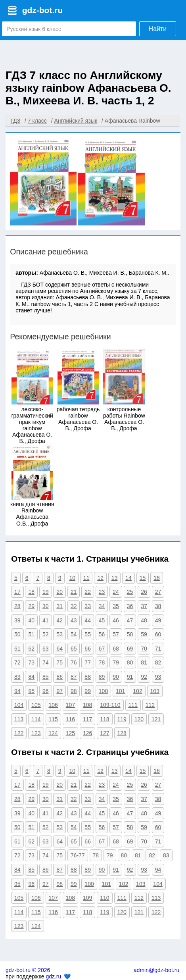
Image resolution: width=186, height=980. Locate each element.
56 (102, 634)
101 (120, 691)
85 (46, 677)
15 (143, 578)
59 (144, 634)
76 (74, 662)
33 (88, 606)
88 (88, 677)
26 (144, 592)
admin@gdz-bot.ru (156, 970)
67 (102, 649)
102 (137, 691)
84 (31, 677)
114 (36, 719)
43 (74, 620)
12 (100, 578)
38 (158, 606)
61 (17, 649)
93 (158, 677)
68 (116, 649)
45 (102, 620)
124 (53, 733)
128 (122, 733)
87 (74, 677)
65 (74, 649)
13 (115, 578)
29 (31, 606)
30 (46, 606)
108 (87, 705)
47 (130, 620)
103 (155, 691)
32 (74, 606)
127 (105, 733)
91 (130, 677)
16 (157, 578)
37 (144, 606)
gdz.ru (53, 976)
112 (150, 705)
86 (59, 677)
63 (46, 649)
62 (31, 649)
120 (139, 719)
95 (31, 691)
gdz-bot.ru (43, 10)
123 (36, 733)
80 (130, 662)
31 (59, 606)
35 (116, 606)
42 (59, 620)
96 (46, 691)
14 (128, 578)
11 (86, 578)
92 (144, 677)
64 (59, 649)
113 (19, 719)
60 (158, 634)
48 (144, 620)
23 (102, 592)
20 (59, 592)
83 (17, 677)
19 (46, 592)
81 (144, 662)
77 (88, 662)
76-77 (78, 855)
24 (116, 592)
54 (74, 634)
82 (158, 662)
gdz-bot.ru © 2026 (28, 970)
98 (74, 691)
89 (102, 677)
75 (59, 662)
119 (122, 719)
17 (17, 592)
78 (102, 662)
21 (74, 592)
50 (17, 634)
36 (130, 606)
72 (17, 662)
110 (105, 898)
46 (116, 620)
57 (116, 634)
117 (87, 719)
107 (70, 705)
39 (17, 620)
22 (88, 592)
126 (87, 733)
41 (46, 620)
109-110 (110, 705)
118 (105, 719)
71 (158, 649)
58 (130, 634)
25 (130, 592)
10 (72, 578)
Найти (158, 29)
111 (133, 705)
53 (59, 634)
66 (88, 649)
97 (59, 691)
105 (36, 705)
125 (70, 733)
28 (17, 606)
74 (46, 662)
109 (87, 898)
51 (31, 634)
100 (103, 691)
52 (46, 634)
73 (31, 662)
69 (130, 649)
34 (102, 606)
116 (70, 719)
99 (88, 691)
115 (53, 719)
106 (53, 705)
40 (31, 620)
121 (156, 719)
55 (88, 634)
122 (19, 733)
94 (17, 691)
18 (31, 592)
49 (158, 620)
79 (116, 662)
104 (19, 705)
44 (88, 620)
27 (158, 592)
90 (116, 677)
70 (144, 649)
